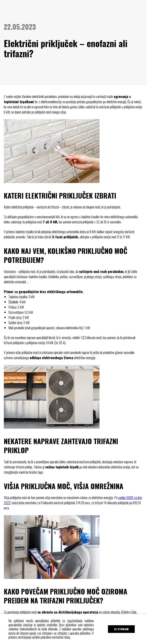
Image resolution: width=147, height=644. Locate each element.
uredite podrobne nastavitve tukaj (51, 637)
